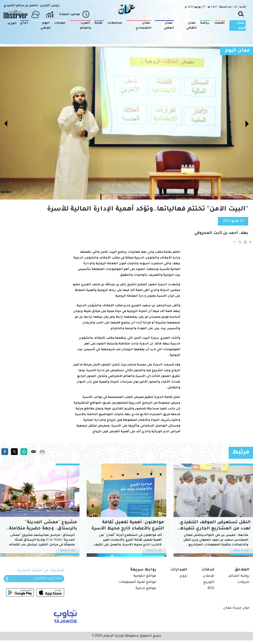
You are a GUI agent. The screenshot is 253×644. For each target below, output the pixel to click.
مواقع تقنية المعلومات (137, 582)
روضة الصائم (239, 576)
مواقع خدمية (146, 589)
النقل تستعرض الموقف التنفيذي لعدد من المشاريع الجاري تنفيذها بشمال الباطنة (215, 526)
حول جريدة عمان (236, 608)
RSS (211, 589)
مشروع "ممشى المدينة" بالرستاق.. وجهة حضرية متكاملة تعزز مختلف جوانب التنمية (43, 526)
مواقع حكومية (145, 576)
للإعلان (209, 576)
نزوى (183, 576)
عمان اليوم (237, 51)
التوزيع (209, 582)
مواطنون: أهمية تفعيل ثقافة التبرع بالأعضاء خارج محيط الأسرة (128, 526)
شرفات (243, 582)
